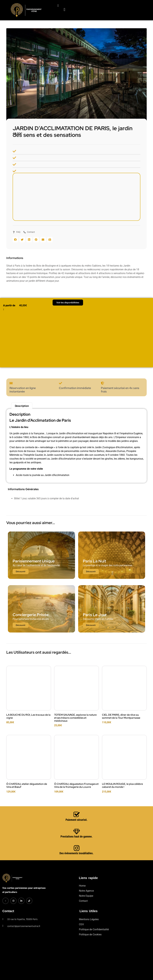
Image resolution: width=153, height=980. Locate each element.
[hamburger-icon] (67, 4)
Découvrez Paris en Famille (98, 619)
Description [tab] (22, 405)
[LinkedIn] (21, 901)
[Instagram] (13, 901)
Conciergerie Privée (31, 614)
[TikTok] (29, 901)
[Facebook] (6, 901)
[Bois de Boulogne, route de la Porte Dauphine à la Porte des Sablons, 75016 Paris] (76, 197)
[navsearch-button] (55, 6)
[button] (15, 239)
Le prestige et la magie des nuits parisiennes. (108, 565)
